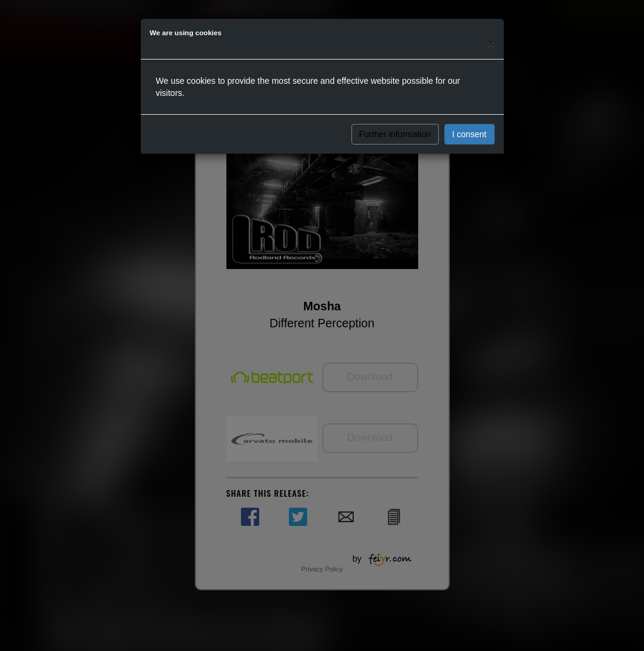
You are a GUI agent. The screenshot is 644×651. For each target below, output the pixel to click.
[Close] (490, 43)
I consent (469, 134)
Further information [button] (395, 134)
